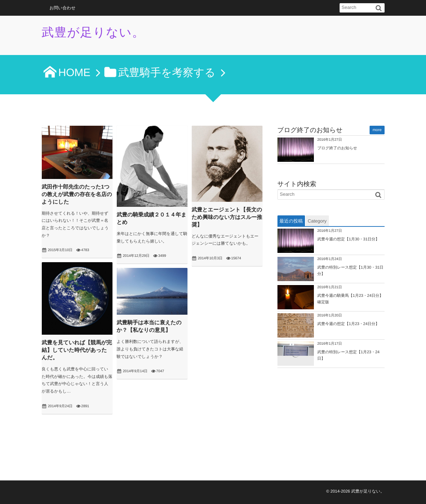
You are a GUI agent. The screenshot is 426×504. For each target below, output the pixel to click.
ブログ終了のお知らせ (337, 148)
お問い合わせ (63, 8)
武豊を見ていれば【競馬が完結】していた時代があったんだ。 (77, 350)
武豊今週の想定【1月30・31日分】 (349, 239)
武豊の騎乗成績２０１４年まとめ (152, 219)
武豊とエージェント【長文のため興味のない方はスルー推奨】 (227, 217)
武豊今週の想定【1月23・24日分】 (349, 324)
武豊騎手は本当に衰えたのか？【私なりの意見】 (149, 326)
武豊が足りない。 (93, 33)
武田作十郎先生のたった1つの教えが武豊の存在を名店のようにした (77, 194)
